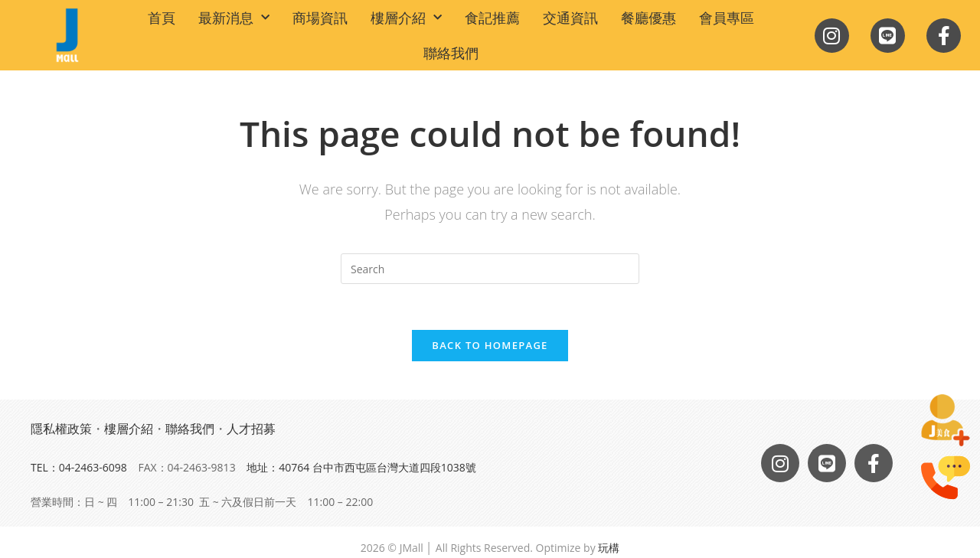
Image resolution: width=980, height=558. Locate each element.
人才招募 (251, 429)
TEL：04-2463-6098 (79, 467)
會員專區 (727, 18)
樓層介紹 (406, 18)
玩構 (609, 548)
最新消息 (234, 18)
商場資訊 (320, 18)
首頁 (162, 18)
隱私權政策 (61, 429)
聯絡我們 (451, 53)
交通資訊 (570, 18)
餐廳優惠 (648, 18)
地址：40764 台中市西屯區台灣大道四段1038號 (361, 467)
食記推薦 (492, 18)
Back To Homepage (490, 345)
